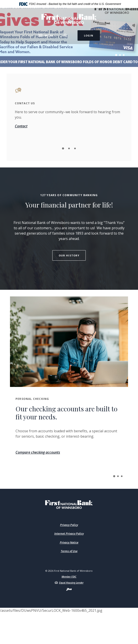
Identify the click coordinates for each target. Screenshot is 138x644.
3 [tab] (124, 55)
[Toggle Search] (66, 35)
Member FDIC (69, 577)
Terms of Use (69, 551)
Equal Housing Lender (71, 583)
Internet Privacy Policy (69, 533)
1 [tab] (116, 55)
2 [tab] (120, 55)
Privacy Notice (69, 542)
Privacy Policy (69, 525)
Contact (21, 126)
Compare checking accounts (38, 452)
